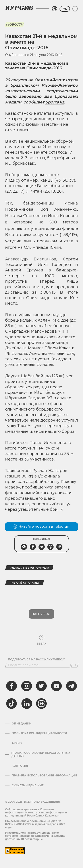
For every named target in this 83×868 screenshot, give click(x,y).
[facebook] (12, 686)
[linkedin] (27, 704)
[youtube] (56, 686)
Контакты (20, 766)
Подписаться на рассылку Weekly (36, 660)
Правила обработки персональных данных (41, 754)
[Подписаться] (75, 665)
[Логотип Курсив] (19, 8)
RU (65, 9)
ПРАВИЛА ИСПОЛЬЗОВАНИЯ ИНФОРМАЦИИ (44, 776)
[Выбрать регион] (54, 9)
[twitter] (41, 686)
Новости (14, 24)
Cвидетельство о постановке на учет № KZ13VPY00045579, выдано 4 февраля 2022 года (35, 824)
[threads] (41, 704)
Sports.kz (55, 102)
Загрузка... (41, 614)
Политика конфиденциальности (39, 733)
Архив (17, 743)
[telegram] (71, 686)
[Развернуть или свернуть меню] (75, 9)
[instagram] (27, 686)
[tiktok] (12, 704)
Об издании (22, 724)
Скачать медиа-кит (28, 785)
